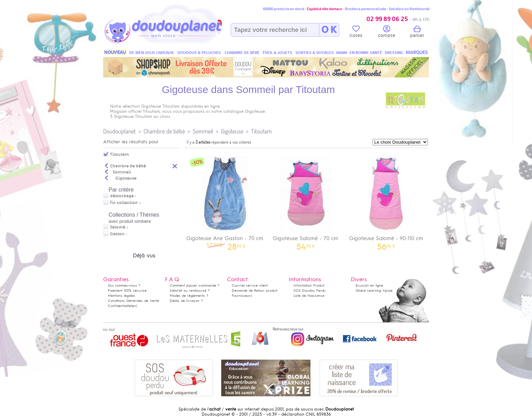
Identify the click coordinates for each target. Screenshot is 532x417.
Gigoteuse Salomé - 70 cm (306, 200)
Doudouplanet (119, 131)
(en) (134, 306)
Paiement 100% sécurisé (127, 291)
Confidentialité (119, 306)
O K (329, 30)
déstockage (122, 196)
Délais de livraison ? (186, 301)
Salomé (118, 227)
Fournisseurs (242, 296)
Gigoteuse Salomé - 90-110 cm (386, 200)
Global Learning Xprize (374, 291)
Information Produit (309, 285)
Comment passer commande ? (195, 285)
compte (387, 33)
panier (417, 33)
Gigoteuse (232, 131)
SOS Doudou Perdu (310, 291)
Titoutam (261, 131)
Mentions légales (121, 296)
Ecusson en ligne (369, 285)
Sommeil (203, 131)
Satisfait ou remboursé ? (190, 291)
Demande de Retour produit (254, 291)
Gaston (117, 234)
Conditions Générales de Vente (134, 301)
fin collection (124, 203)
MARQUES (417, 52)
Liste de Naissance (309, 296)
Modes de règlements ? (189, 296)
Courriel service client (250, 285)
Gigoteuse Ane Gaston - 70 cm (225, 200)
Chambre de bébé (164, 131)
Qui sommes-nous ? (124, 285)
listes (356, 33)
